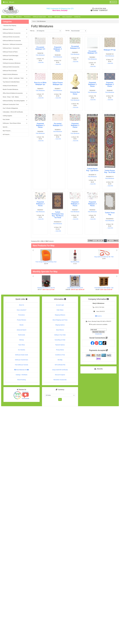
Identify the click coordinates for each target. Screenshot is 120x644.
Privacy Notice (60, 350)
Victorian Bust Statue (75, 93)
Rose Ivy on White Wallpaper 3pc (40, 83)
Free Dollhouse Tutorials (22, 365)
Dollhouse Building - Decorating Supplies (15, 101)
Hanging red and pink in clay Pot (46, 288)
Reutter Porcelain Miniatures (10, 89)
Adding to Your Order (60, 335)
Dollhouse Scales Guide (39, 17)
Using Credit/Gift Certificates (60, 370)
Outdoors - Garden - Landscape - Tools (15, 78)
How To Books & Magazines (10, 108)
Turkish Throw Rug (110, 214)
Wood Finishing (22, 380)
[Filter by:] (49, 31)
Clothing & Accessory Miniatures (15, 63)
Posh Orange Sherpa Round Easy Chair (46, 262)
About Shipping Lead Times (60, 320)
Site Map (60, 360)
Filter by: (32, 31)
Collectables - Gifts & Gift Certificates (13, 112)
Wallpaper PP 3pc (110, 50)
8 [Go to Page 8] (103, 241)
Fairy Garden (15, 119)
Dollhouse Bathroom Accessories (12, 41)
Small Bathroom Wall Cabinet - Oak (104, 288)
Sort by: (68, 31)
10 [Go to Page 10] (108, 241)
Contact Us (77, 17)
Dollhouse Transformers (22, 360)
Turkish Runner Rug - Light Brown (92, 170)
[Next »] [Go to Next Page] (116, 241)
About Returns (60, 330)
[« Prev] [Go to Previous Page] (90, 241)
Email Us (98, 316)
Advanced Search (22, 330)
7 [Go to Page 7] (100, 241)
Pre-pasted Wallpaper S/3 (40, 48)
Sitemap (22, 340)
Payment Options (60, 345)
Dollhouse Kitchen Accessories (15, 37)
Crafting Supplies (15, 116)
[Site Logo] (21, 10)
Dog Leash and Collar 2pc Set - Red (104, 257)
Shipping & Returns (60, 315)
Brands (50, 17)
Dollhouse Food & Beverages (15, 56)
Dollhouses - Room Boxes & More (15, 123)
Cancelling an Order (60, 340)
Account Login (60, 305)
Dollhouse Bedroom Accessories (15, 33)
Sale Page (11, 17)
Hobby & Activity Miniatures (15, 74)
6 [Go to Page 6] (98, 241)
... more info (40, 62)
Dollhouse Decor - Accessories (15, 48)
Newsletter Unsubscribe (60, 380)
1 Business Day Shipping (9, 26)
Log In (12, 2)
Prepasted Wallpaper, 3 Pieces (58, 49)
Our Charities (22, 350)
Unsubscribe (98, 334)
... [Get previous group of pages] (95, 241)
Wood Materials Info (22, 370)
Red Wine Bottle (75, 262)
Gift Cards (57, 17)
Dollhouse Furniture (15, 29)
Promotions (27, 17)
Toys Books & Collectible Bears (15, 82)
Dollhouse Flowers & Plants (15, 52)
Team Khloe (22, 345)
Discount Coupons (60, 375)
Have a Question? (67, 17)
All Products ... (7, 134)
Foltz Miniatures (40, 55)
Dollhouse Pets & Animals (15, 71)
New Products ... (7, 131)
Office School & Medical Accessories (15, 93)
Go (60, 399)
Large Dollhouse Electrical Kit (75, 288)
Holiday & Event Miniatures (15, 86)
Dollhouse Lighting (15, 59)
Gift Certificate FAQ (60, 365)
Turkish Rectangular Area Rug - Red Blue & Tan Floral (58, 215)
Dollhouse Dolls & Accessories (15, 67)
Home (6, 2)
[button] (113, 2)
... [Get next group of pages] (111, 241)
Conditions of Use (60, 355)
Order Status (60, 310)
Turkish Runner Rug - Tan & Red (110, 171)
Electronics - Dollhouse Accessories (12, 44)
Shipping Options (60, 325)
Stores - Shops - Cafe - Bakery (15, 97)
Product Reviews (22, 320)
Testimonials (22, 335)
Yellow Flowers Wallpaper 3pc (58, 83)
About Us (22, 305)
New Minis (19, 17)
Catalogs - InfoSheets (22, 375)
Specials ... (6, 127)
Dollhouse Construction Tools (15, 104)
